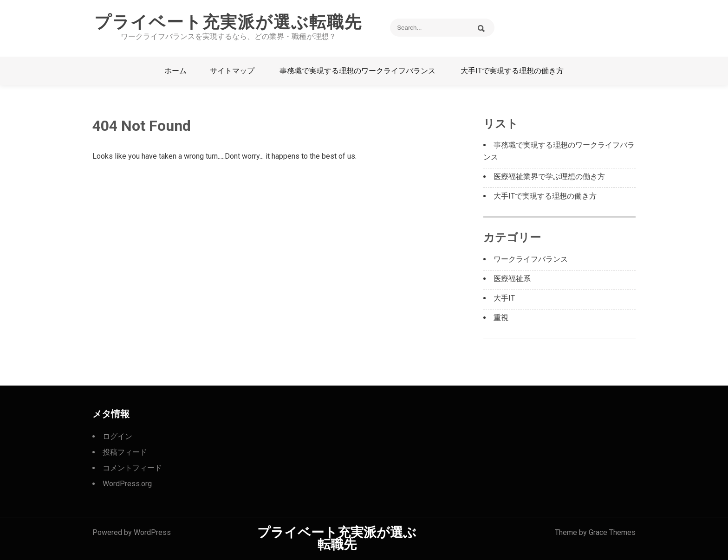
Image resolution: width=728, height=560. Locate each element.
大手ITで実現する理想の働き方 (512, 71)
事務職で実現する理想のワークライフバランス (357, 71)
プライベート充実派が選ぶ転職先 (228, 22)
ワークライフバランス (531, 259)
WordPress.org (127, 484)
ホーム (175, 71)
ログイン (117, 436)
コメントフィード (132, 468)
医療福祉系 (512, 279)
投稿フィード (125, 452)
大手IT (504, 298)
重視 (501, 318)
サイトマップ (232, 71)
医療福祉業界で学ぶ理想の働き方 (549, 177)
